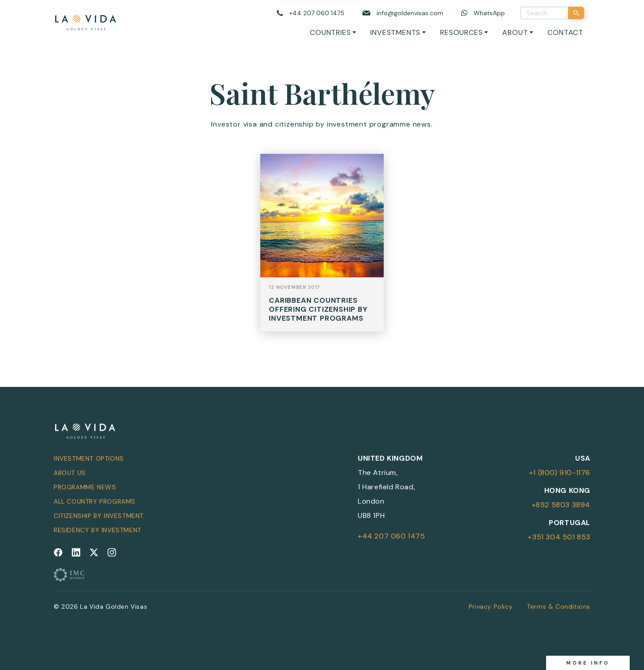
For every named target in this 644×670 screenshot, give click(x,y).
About (515, 32)
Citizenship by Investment (99, 516)
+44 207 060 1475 (392, 536)
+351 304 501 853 (559, 537)
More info (588, 663)
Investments (395, 32)
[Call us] (311, 13)
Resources (461, 32)
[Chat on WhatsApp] (483, 13)
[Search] (576, 13)
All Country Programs (95, 501)
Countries (330, 32)
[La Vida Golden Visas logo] (85, 21)
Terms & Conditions (559, 606)
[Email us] (403, 13)
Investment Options (89, 458)
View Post (322, 252)
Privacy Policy (491, 606)
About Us (70, 473)
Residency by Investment (97, 530)
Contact (565, 32)
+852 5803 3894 (561, 505)
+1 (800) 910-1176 (560, 473)
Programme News (85, 487)
